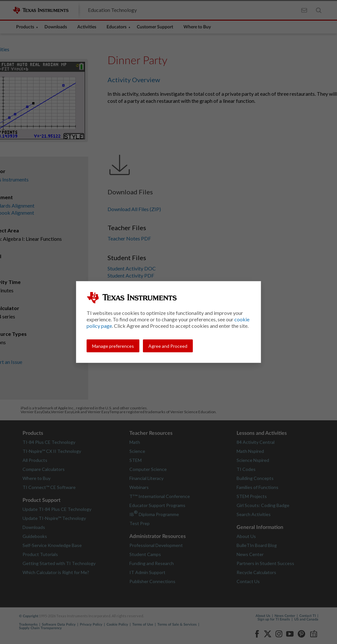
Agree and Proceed (168, 346)
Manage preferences (113, 346)
